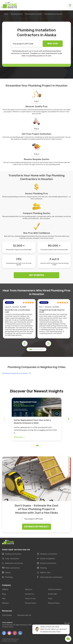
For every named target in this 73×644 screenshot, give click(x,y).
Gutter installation (46, 559)
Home (6, 14)
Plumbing (7, 577)
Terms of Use (30, 599)
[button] (31, 349)
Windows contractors (47, 554)
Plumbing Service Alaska (34, 14)
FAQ (4, 599)
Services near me (24, 615)
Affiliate (5, 589)
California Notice (55, 589)
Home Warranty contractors (50, 577)
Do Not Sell (52, 594)
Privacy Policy (31, 603)
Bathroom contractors (13, 563)
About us (29, 589)
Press (50, 599)
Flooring (42, 568)
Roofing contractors (12, 554)
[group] (37, 419)
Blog (4, 594)
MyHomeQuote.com (13, 639)
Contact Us (30, 594)
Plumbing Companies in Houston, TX (16, 373)
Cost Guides (7, 615)
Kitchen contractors (47, 563)
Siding (6, 573)
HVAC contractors (11, 568)
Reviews (5, 603)
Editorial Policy (54, 603)
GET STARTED (37, 275)
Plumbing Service (17, 14)
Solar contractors (11, 559)
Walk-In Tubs (44, 573)
